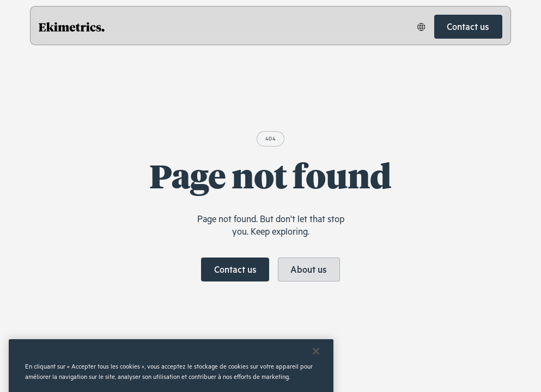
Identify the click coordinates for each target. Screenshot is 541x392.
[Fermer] (316, 360)
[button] (421, 26)
